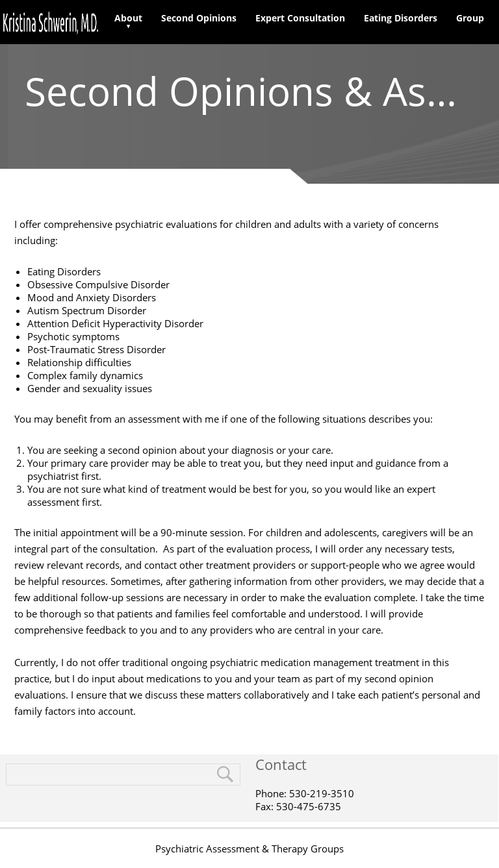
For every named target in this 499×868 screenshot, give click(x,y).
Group (470, 18)
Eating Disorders (401, 18)
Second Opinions (199, 18)
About (128, 18)
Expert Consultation (300, 18)
